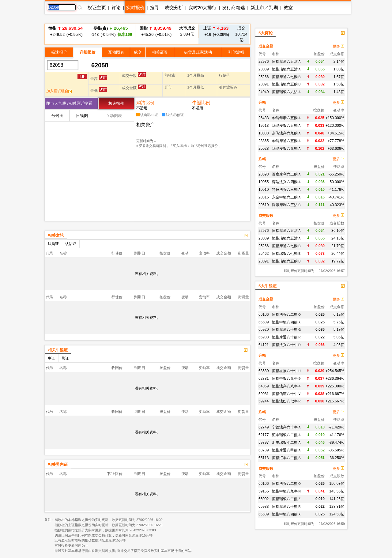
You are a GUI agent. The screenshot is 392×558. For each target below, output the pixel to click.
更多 (338, 46)
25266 (264, 77)
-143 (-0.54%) (111, 31)
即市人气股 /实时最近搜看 (69, 103)
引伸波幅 (236, 52)
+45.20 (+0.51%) (156, 31)
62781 (264, 379)
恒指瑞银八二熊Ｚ (287, 499)
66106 (264, 315)
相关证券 (160, 52)
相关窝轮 (56, 235)
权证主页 (97, 8)
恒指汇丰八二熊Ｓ (287, 458)
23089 (264, 69)
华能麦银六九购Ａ (287, 149)
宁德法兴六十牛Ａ (287, 427)
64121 (264, 345)
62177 (264, 435)
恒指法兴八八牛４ (287, 386)
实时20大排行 (203, 8)
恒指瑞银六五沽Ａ (287, 69)
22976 (264, 62)
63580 (264, 371)
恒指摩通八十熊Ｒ (287, 337)
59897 (264, 443)
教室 (288, 8)
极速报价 (59, 52)
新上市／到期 (264, 8)
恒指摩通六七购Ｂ (287, 77)
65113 (264, 458)
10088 (264, 133)
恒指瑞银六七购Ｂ (287, 254)
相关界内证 (58, 464)
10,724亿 (241, 34)
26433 (264, 118)
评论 (116, 8)
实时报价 (135, 8)
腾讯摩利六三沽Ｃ (287, 205)
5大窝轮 (266, 33)
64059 (264, 386)
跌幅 (262, 159)
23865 (264, 141)
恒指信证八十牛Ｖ (287, 394)
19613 (264, 126)
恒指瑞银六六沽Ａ (287, 92)
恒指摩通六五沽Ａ (287, 62)
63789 (264, 450)
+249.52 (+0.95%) (66, 31)
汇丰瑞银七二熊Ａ (287, 443)
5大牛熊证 (268, 286)
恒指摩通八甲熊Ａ (287, 450)
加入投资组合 (59, 91)
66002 (264, 499)
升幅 (262, 103)
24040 (264, 92)
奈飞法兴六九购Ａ (287, 133)
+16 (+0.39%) (216, 31)
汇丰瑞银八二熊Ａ (287, 435)
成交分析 (174, 8)
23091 (264, 84)
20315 (264, 197)
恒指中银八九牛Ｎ (287, 491)
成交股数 (266, 216)
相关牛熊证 (58, 350)
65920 (264, 330)
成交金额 (266, 46)
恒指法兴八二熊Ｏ (287, 315)
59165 (264, 491)
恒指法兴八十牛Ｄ (287, 345)
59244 (264, 401)
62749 (264, 427)
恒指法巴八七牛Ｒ (287, 401)
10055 (264, 182)
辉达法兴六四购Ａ (287, 182)
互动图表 (116, 52)
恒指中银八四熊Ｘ (287, 322)
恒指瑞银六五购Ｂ (287, 84)
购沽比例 (145, 102)
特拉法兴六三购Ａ (287, 190)
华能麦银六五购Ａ (287, 126)
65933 (264, 337)
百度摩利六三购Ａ (287, 174)
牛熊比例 (201, 102)
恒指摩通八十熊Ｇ (287, 330)
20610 (264, 205)
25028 (264, 149)
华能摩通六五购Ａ (287, 141)
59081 (264, 394)
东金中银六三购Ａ (287, 197)
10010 (264, 190)
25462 (264, 254)
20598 (264, 174)
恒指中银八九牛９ (287, 379)
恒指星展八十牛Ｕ (287, 371)
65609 (264, 322)
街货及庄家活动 (198, 52)
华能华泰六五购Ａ (287, 118)
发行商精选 (234, 8)
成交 (138, 52)
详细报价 (88, 52)
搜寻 (155, 8)
